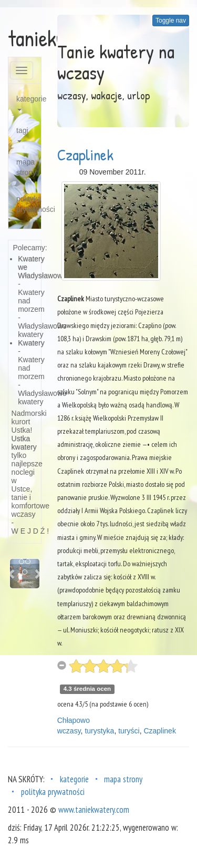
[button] (12, 574)
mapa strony (26, 167)
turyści (129, 731)
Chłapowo (74, 720)
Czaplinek (85, 155)
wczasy (69, 731)
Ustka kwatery (24, 443)
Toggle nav (171, 21)
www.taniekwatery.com (94, 810)
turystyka (99, 731)
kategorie (29, 103)
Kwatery (31, 343)
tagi (22, 134)
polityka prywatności (29, 204)
